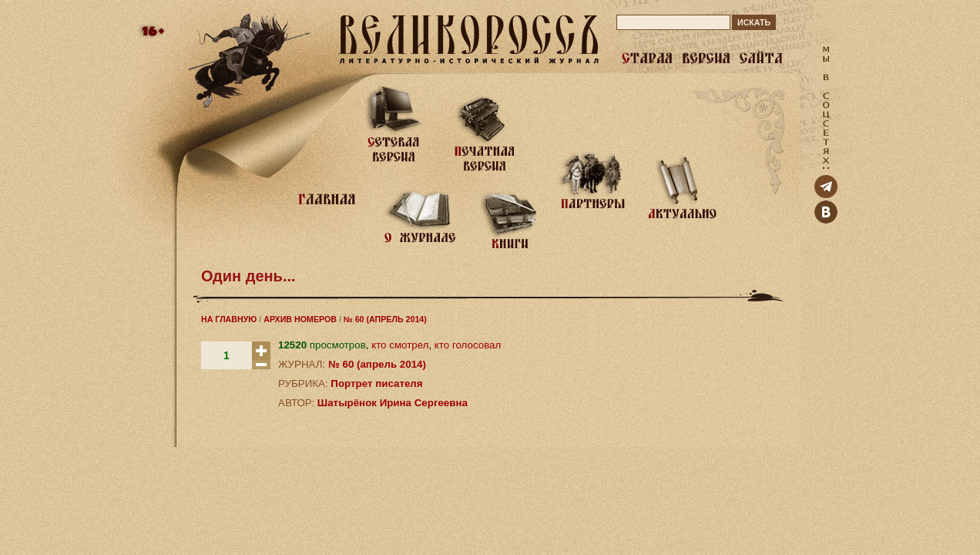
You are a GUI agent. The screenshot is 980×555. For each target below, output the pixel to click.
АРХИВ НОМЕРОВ (300, 319)
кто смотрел (400, 345)
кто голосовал (468, 345)
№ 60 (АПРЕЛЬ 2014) (385, 319)
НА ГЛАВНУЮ (229, 319)
